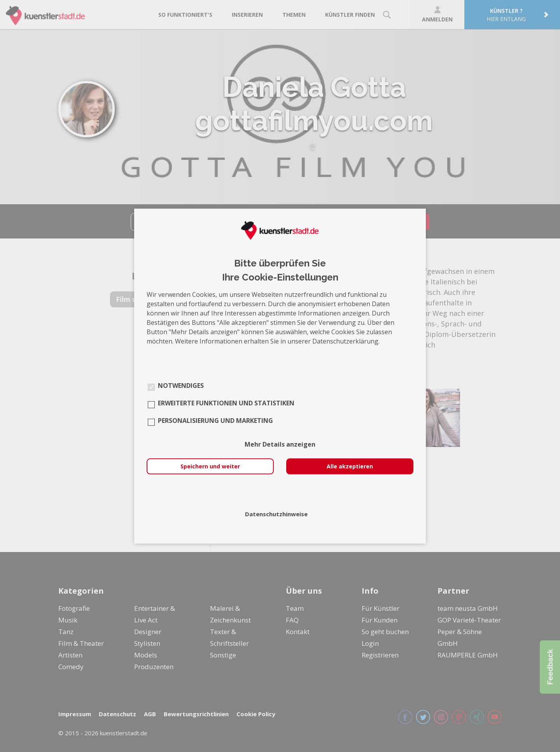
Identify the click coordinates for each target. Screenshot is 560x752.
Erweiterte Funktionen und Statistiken (226, 403)
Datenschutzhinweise (276, 514)
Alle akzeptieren (350, 466)
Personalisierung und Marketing (215, 421)
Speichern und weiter (210, 466)
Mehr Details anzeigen (280, 444)
